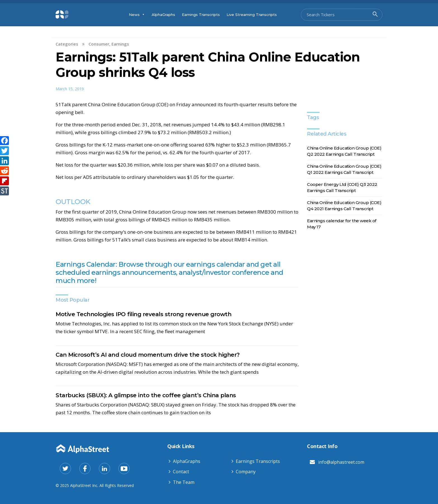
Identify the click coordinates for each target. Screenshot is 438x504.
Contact (181, 472)
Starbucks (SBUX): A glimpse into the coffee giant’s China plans (146, 395)
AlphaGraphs (163, 15)
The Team (184, 482)
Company (246, 472)
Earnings (120, 44)
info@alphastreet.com (341, 462)
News (137, 15)
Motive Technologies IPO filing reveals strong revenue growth (143, 314)
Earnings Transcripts (201, 15)
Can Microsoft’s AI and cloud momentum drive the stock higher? (148, 355)
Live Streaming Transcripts (252, 15)
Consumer (99, 44)
